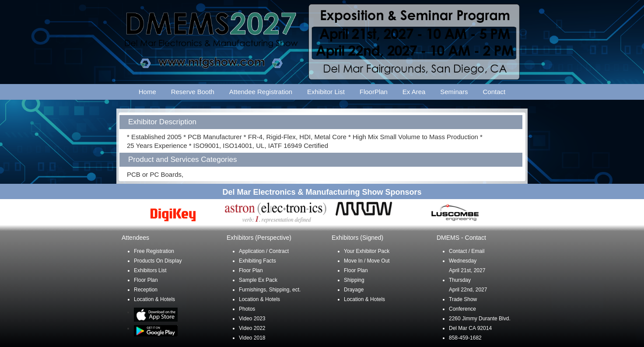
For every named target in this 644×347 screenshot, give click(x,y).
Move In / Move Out (367, 261)
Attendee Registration (261, 92)
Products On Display (158, 261)
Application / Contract (264, 251)
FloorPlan (374, 92)
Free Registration (154, 251)
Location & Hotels (154, 299)
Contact (494, 92)
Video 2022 (252, 328)
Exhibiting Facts (257, 261)
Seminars (454, 92)
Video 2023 (252, 319)
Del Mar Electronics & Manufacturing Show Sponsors (322, 192)
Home (147, 92)
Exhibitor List (326, 92)
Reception (146, 290)
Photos (247, 309)
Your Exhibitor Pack (367, 251)
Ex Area (414, 92)
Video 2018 (252, 338)
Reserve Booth (193, 92)
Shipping (354, 280)
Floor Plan (146, 280)
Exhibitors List (150, 270)
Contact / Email (467, 251)
